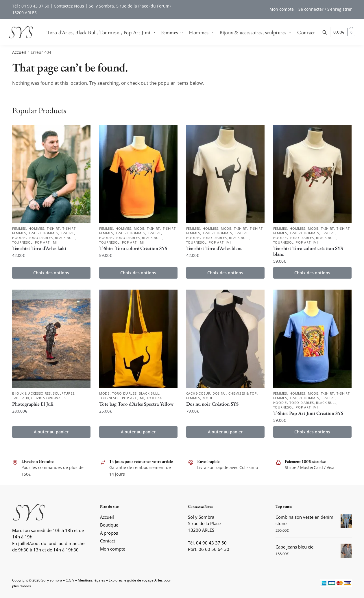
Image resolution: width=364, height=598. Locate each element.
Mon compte (282, 9)
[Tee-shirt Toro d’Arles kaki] (51, 174)
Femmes (19, 228)
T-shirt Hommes (43, 233)
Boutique (109, 525)
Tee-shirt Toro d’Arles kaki (39, 248)
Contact (108, 541)
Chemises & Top (243, 393)
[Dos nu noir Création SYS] (225, 339)
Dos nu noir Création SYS (212, 404)
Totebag (154, 398)
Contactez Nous (69, 6)
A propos (109, 533)
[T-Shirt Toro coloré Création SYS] (138, 174)
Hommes (36, 228)
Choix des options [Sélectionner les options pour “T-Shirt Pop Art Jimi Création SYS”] (312, 432)
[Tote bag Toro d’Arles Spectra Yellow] (138, 339)
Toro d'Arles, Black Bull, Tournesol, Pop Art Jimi (44, 240)
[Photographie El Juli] (51, 339)
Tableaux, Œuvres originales (39, 398)
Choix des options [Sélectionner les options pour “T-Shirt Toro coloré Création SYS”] (138, 273)
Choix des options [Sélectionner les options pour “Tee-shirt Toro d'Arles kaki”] (51, 273)
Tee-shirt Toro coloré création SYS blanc (308, 251)
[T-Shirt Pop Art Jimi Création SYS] (312, 339)
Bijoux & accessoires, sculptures (43, 393)
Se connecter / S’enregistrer (325, 9)
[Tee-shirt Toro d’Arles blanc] (225, 174)
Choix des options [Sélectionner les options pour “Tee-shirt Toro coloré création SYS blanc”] (312, 273)
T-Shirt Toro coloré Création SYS (133, 248)
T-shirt (53, 228)
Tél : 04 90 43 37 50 (31, 6)
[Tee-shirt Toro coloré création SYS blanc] (312, 174)
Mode (139, 228)
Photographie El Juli (33, 404)
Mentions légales (92, 580)
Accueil (19, 52)
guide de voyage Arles (145, 580)
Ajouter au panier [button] (51, 432)
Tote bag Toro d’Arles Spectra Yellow (136, 404)
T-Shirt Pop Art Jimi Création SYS (308, 413)
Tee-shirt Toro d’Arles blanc (214, 248)
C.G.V (70, 580)
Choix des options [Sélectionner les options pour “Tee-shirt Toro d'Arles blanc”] (225, 273)
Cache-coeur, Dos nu (206, 393)
